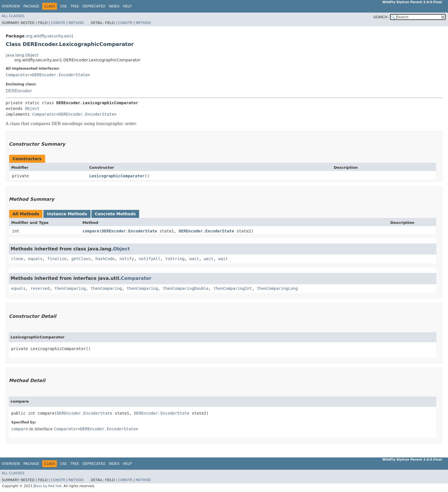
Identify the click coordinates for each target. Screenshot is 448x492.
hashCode (105, 259)
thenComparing (70, 288)
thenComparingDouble (186, 288)
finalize (57, 259)
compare (91, 231)
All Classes (13, 16)
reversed (40, 288)
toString (175, 259)
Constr (58, 23)
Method (76, 23)
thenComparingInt (233, 288)
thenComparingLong (277, 288)
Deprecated (94, 6)
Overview (11, 6)
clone (17, 259)
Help (127, 6)
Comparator (18, 75)
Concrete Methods (115, 214)
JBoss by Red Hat (47, 486)
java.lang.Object (22, 55)
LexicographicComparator (117, 176)
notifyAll (150, 259)
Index (114, 6)
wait (194, 259)
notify (127, 259)
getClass (81, 259)
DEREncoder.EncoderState (60, 75)
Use (63, 6)
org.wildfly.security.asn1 (50, 36)
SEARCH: (381, 17)
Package (31, 6)
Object (32, 109)
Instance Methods (67, 214)
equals (35, 259)
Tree (75, 6)
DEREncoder (19, 91)
